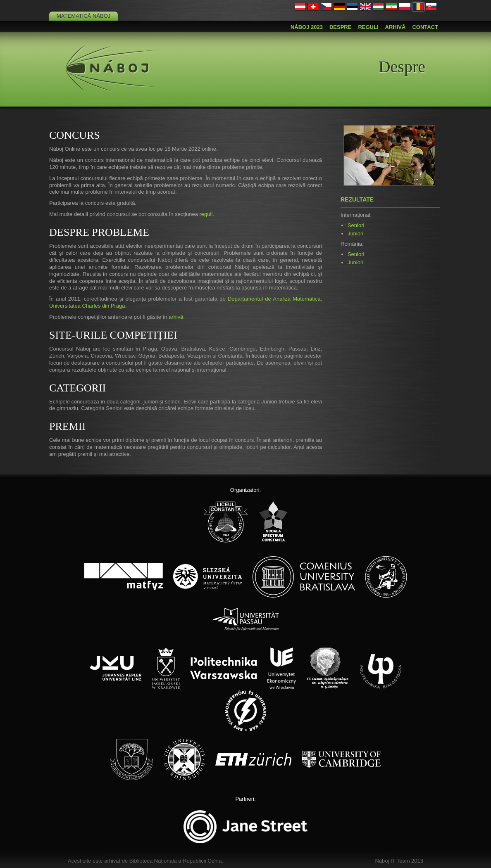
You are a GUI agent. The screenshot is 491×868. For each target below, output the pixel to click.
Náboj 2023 (307, 27)
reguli (206, 214)
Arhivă (396, 27)
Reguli (368, 27)
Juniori (355, 234)
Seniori (356, 225)
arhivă (176, 317)
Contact (425, 27)
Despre (340, 27)
